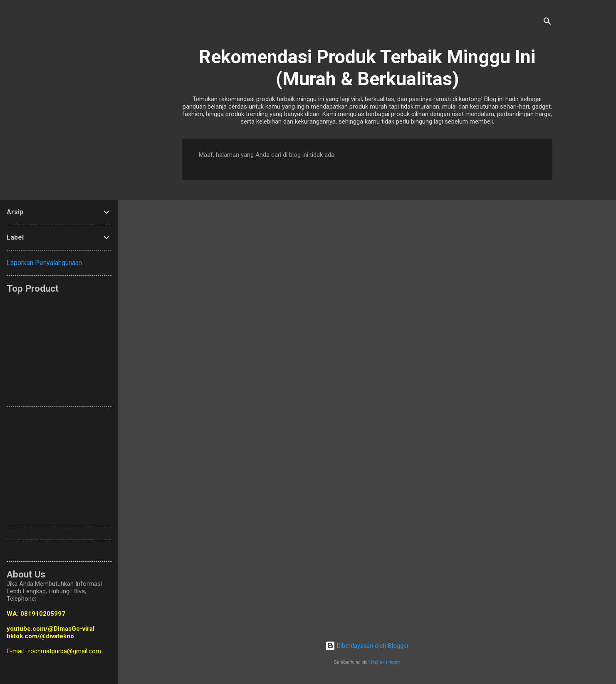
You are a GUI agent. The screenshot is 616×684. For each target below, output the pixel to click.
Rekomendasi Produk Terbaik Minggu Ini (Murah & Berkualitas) (367, 68)
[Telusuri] (547, 23)
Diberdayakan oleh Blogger (367, 646)
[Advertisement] (208, 346)
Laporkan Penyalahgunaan (44, 263)
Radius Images (386, 662)
